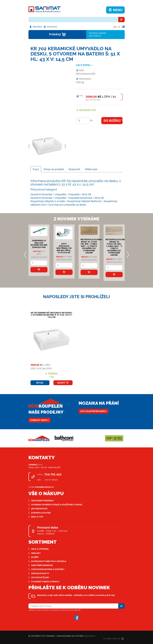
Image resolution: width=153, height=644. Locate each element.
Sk (119, 27)
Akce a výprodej (40, 549)
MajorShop (90, 636)
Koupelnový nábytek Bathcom (84, 201)
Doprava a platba (41, 513)
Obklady (36, 553)
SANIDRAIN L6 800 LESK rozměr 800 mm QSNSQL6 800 (39, 244)
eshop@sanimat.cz (44, 487)
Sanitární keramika (41, 194)
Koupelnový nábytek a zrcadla (48, 201)
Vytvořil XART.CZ (114, 639)
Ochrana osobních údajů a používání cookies (57, 504)
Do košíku (113, 121)
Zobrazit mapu (39, 420)
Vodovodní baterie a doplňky (48, 569)
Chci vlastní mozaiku (93, 411)
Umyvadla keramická (80, 198)
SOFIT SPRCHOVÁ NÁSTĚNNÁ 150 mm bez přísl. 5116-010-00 (64, 248)
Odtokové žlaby (40, 577)
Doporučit (74, 169)
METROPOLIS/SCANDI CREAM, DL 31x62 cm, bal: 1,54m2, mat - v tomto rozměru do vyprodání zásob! (116, 247)
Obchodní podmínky (42, 500)
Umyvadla (60, 194)
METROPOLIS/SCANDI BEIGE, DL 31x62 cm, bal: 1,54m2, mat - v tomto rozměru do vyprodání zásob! (91, 246)
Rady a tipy (37, 517)
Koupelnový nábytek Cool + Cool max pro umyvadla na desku (74, 203)
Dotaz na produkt (54, 169)
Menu (115, 10)
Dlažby (35, 557)
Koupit (63, 383)
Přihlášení (36, 27)
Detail (40, 383)
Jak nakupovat (39, 508)
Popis (36, 169)
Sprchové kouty (40, 573)
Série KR (86, 194)
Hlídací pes (91, 169)
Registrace (50, 27)
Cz (115, 27)
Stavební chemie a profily (45, 581)
